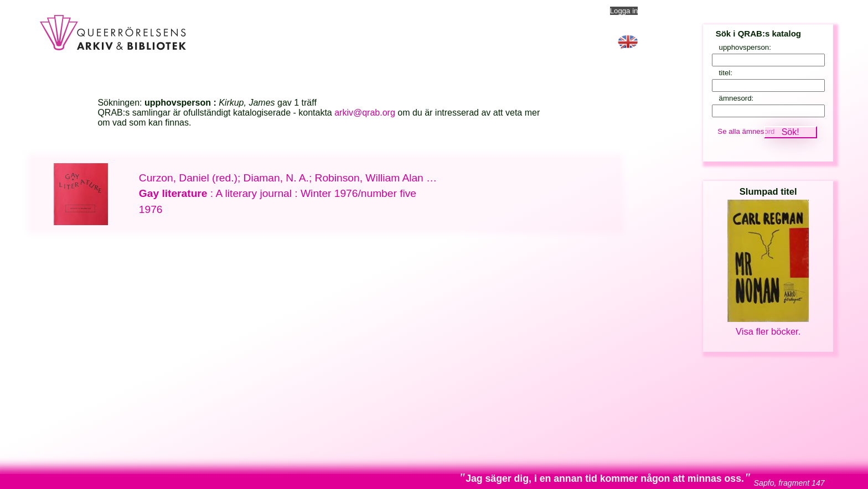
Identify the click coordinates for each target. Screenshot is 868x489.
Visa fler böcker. (768, 332)
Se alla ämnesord (746, 131)
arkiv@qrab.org (365, 113)
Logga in (624, 11)
